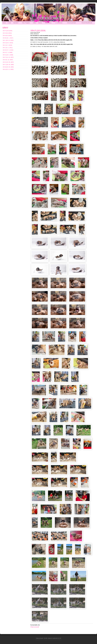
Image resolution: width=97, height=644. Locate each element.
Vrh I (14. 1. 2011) (8, 48)
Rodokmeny (48, 23)
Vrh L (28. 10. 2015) (8, 40)
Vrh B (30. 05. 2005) (8, 67)
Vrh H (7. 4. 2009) (8, 52)
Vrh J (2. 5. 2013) (7, 45)
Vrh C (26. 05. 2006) (8, 64)
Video (35, 23)
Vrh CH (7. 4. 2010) (8, 50)
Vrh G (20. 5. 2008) (8, 55)
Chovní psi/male (71, 23)
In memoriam (59, 23)
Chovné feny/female (87, 23)
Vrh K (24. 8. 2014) (8, 43)
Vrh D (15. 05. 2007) (8, 62)
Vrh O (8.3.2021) (7, 33)
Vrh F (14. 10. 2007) (8, 57)
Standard (16, 23)
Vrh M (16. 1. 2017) (8, 38)
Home (4, 23)
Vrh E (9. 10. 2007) (8, 60)
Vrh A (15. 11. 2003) (8, 69)
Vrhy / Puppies (26, 23)
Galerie (40, 23)
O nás (9, 23)
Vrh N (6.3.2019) (7, 35)
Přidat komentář (35, 627)
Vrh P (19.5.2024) (8, 31)
